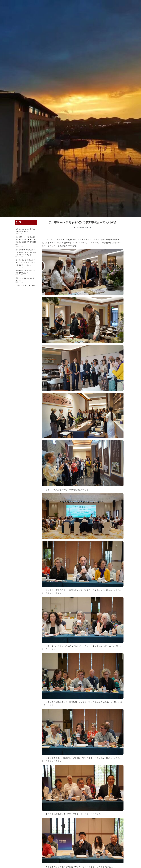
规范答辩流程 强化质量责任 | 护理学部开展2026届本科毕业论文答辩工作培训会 (26, 252)
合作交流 (82, 15)
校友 (25, 6)
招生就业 (70, 15)
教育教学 (47, 15)
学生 (11, 6)
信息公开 (117, 15)
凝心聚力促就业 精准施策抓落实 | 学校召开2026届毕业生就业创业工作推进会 (25, 263)
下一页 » (34, 286)
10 (30, 286)
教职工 (18, 6)
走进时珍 (105, 15)
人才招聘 (94, 15)
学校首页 (13, 15)
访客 (31, 6)
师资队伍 (59, 15)
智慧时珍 (128, 15)
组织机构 (36, 15)
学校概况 (24, 15)
